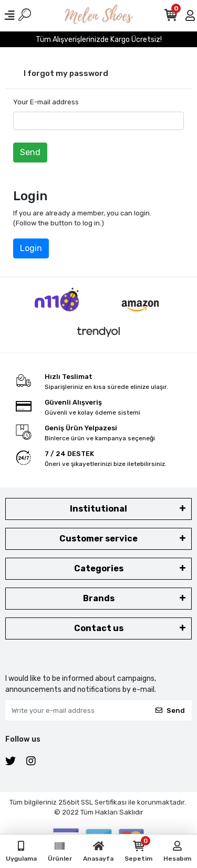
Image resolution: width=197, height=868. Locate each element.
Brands (99, 598)
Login (31, 248)
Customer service (98, 539)
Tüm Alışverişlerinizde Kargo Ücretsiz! (99, 40)
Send (30, 152)
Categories (99, 568)
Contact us (99, 628)
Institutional (98, 509)
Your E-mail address (46, 102)
